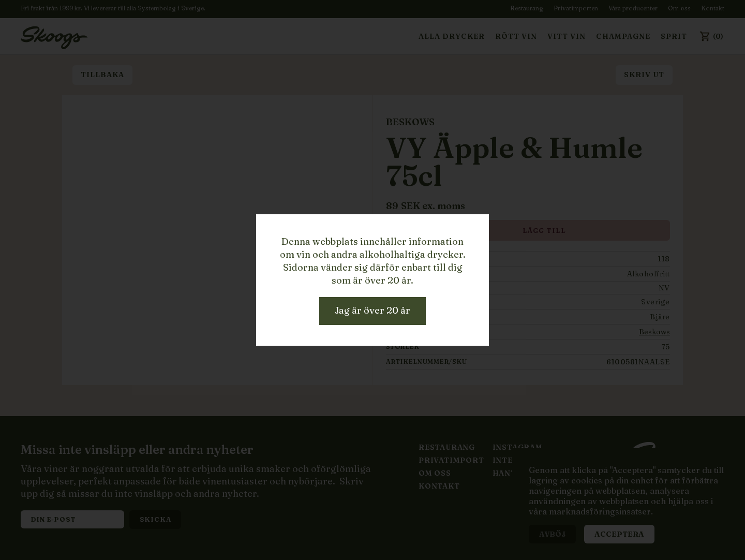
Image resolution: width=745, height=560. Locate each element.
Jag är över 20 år (373, 310)
